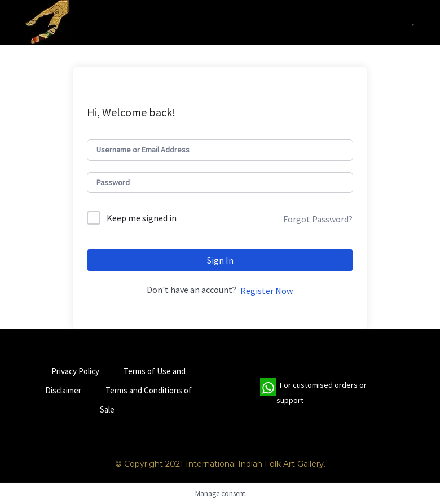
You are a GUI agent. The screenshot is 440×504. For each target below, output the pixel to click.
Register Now (267, 291)
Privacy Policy (75, 371)
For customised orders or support (313, 393)
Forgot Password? (318, 219)
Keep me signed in (142, 218)
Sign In (220, 260)
